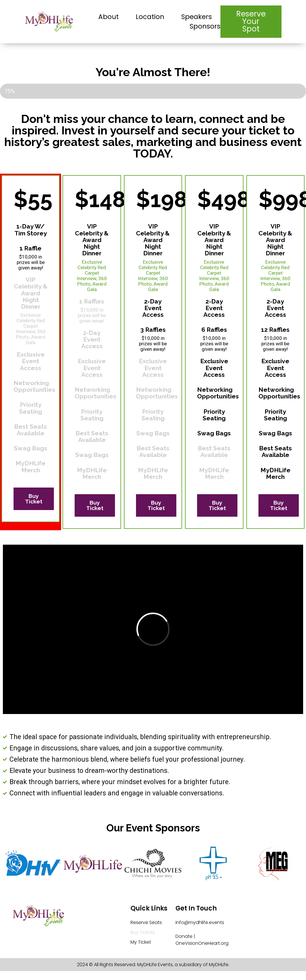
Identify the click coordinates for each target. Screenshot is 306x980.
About (108, 17)
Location (150, 17)
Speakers (197, 17)
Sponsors (205, 26)
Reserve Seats (146, 922)
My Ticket (141, 942)
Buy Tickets (143, 932)
